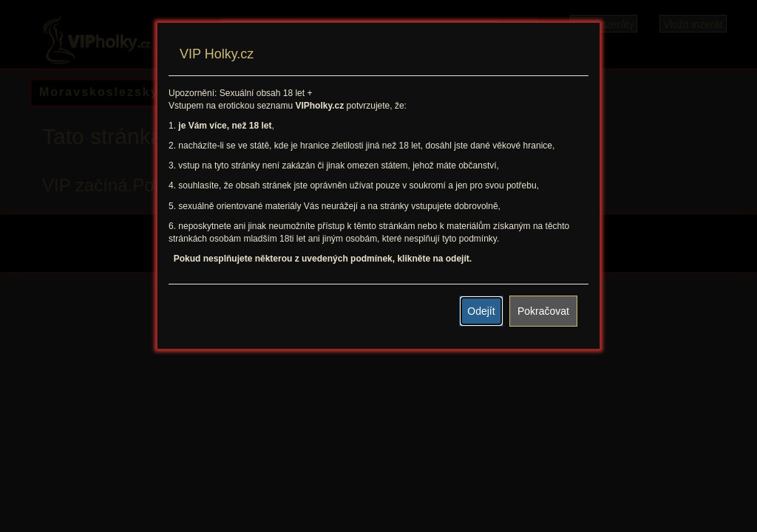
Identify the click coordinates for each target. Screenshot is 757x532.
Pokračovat (543, 311)
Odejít (481, 311)
